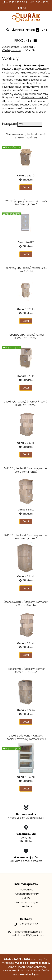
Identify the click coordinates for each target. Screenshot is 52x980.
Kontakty (27, 906)
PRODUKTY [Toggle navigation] (26, 41)
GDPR (27, 898)
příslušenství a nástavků (34, 98)
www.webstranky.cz (26, 974)
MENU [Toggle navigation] (26, 8)
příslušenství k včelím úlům (34, 69)
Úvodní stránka (11, 47)
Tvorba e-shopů (15, 967)
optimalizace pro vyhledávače (32, 971)
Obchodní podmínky (27, 894)
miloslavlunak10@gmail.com (28, 935)
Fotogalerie (27, 890)
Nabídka (28, 47)
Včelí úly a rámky (12, 50)
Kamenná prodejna (27, 902)
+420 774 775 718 (15, 2)
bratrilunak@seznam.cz (28, 932)
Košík (36, 30)
